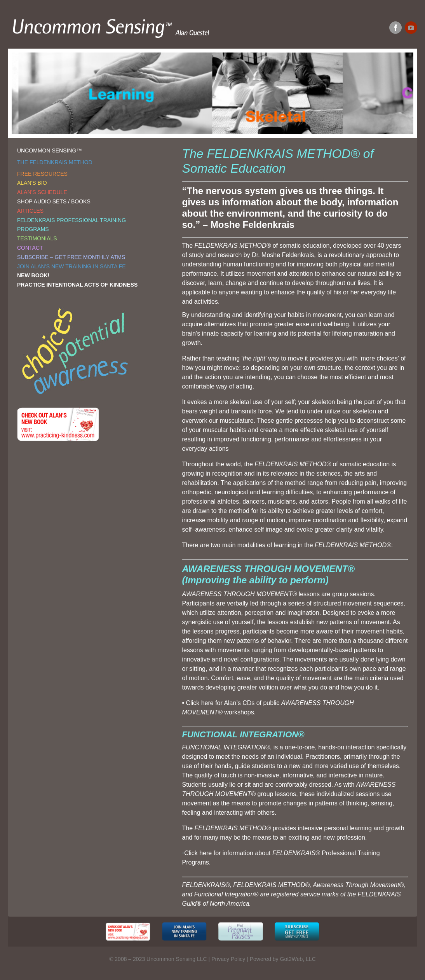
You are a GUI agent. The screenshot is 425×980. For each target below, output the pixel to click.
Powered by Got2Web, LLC (283, 959)
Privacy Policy (228, 959)
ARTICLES (30, 211)
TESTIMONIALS (37, 238)
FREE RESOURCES (42, 174)
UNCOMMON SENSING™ (49, 150)
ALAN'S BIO (32, 183)
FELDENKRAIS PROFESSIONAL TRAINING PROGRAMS (71, 225)
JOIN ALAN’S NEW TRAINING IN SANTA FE (71, 266)
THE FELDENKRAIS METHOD (55, 162)
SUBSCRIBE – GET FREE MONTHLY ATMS (71, 257)
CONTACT (30, 248)
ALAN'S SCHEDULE (42, 192)
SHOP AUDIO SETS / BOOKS (54, 201)
